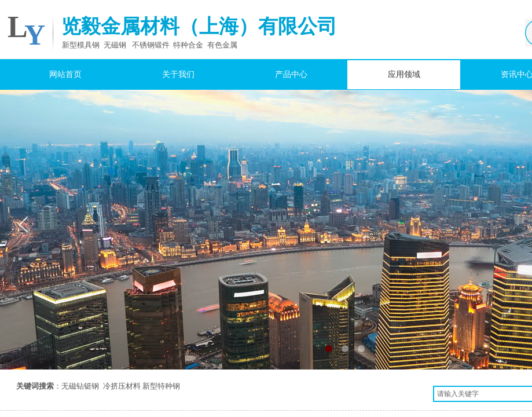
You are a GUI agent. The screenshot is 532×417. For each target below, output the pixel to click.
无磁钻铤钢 (80, 386)
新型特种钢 (161, 386)
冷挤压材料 (122, 386)
